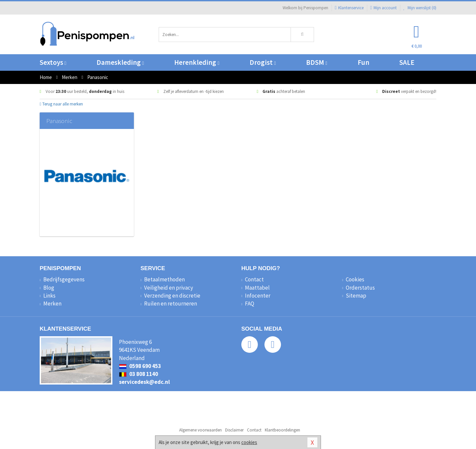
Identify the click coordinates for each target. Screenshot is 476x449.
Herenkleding (197, 62)
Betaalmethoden (164, 279)
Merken (52, 304)
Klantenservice (349, 8)
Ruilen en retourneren (171, 304)
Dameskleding (120, 62)
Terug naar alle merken (61, 104)
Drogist (263, 62)
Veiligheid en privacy (169, 288)
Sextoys (53, 62)
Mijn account (383, 8)
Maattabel (257, 288)
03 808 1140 (139, 374)
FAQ (250, 304)
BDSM (317, 62)
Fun (363, 62)
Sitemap (356, 296)
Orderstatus (360, 288)
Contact (254, 279)
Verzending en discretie (172, 296)
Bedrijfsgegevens (64, 279)
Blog (49, 288)
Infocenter (258, 296)
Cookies (355, 279)
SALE (407, 62)
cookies (249, 442)
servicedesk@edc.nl (144, 382)
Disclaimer (234, 430)
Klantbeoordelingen (282, 430)
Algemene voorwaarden (200, 430)
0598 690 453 (140, 366)
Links (49, 296)
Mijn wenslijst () (420, 8)
